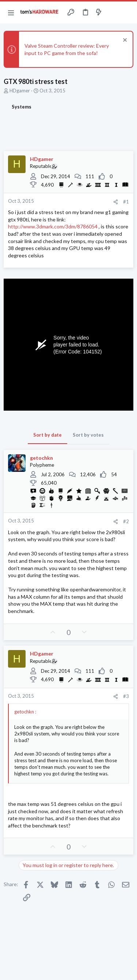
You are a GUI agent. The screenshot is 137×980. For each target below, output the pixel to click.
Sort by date (47, 435)
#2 (126, 521)
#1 (126, 202)
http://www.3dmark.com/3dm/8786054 (53, 226)
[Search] (127, 12)
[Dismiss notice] (124, 41)
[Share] (116, 202)
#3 (126, 696)
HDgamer (20, 91)
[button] (11, 12)
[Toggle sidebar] (113, 12)
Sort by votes (88, 435)
